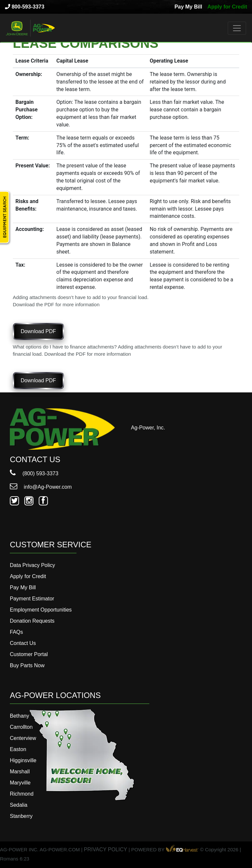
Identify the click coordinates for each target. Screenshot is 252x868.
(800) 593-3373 (34, 473)
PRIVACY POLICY (106, 849)
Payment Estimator (32, 599)
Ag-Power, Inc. (148, 428)
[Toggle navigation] (237, 28)
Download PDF (38, 331)
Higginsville (23, 760)
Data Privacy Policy (32, 565)
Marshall (20, 772)
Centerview (23, 738)
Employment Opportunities (41, 610)
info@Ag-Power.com (41, 487)
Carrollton (21, 727)
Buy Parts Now (27, 665)
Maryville (20, 783)
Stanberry (21, 816)
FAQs (16, 632)
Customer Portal (29, 654)
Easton (18, 749)
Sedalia (19, 805)
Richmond (22, 794)
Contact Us (23, 643)
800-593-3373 (25, 7)
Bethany (20, 716)
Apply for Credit (227, 7)
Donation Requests (32, 621)
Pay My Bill (188, 7)
